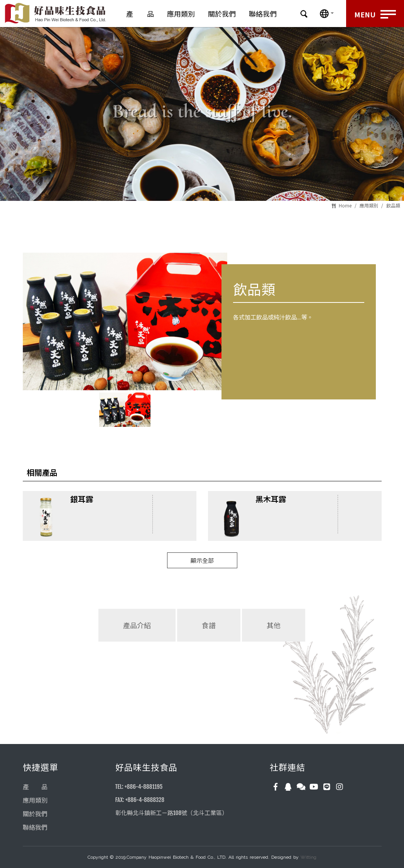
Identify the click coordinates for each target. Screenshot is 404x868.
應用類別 (181, 14)
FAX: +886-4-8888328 (140, 800)
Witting (308, 857)
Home (345, 205)
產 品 (140, 14)
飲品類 (393, 205)
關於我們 (222, 14)
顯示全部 (202, 560)
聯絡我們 (263, 14)
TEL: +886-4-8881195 (139, 787)
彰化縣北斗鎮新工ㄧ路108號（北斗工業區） (172, 813)
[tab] (137, 641)
